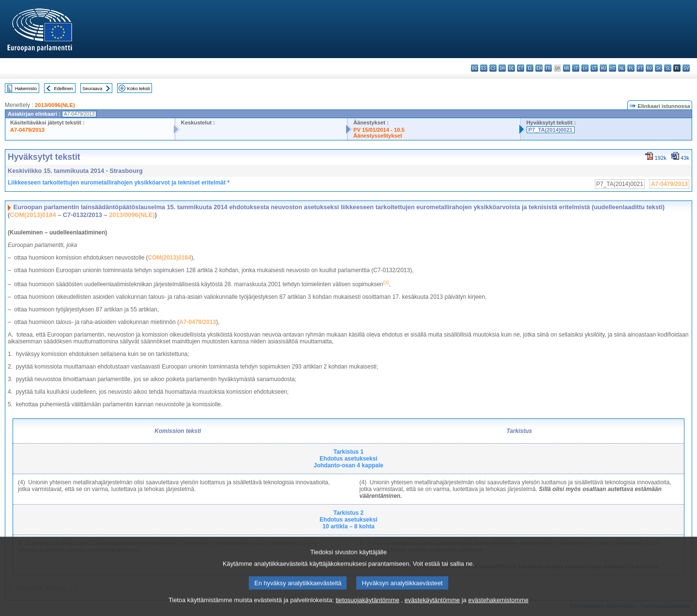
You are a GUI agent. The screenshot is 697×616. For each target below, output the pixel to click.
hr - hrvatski (567, 68)
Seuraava (92, 88)
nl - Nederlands (622, 68)
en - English (539, 68)
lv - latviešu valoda (585, 68)
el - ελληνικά (530, 68)
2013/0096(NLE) (55, 105)
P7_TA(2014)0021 (551, 130)
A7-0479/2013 (27, 130)
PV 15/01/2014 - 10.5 (379, 130)
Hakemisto (26, 88)
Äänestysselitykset (378, 136)
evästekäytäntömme (432, 609)
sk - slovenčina (659, 68)
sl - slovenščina (668, 68)
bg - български (475, 68)
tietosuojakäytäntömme (367, 609)
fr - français (548, 68)
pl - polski (631, 68)
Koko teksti (139, 88)
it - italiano (576, 68)
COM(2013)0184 (33, 215)
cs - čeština (493, 68)
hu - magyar (603, 68)
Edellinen (63, 88)
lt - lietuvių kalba (594, 68)
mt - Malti (613, 68)
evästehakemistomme (498, 609)
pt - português (640, 68)
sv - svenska (686, 68)
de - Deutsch (511, 68)
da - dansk (502, 68)
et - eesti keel (521, 68)
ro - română (649, 68)
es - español (484, 68)
